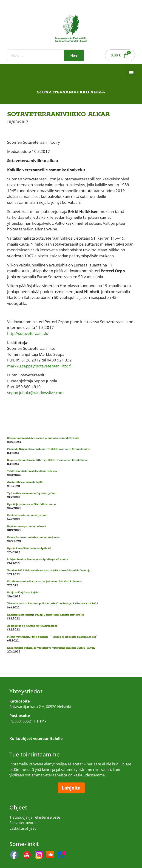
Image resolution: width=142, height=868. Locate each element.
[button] (131, 72)
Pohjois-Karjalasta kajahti (23, 592)
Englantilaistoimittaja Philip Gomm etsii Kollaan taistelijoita (45, 615)
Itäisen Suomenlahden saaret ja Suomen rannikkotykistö (43, 438)
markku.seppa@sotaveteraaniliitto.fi (39, 366)
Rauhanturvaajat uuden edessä (26, 526)
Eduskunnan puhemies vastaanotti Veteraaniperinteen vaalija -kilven (51, 648)
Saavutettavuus (23, 823)
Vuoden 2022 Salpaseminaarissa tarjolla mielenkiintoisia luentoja (49, 570)
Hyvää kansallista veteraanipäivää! (29, 548)
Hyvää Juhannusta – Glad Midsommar (32, 504)
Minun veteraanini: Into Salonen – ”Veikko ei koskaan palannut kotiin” (52, 637)
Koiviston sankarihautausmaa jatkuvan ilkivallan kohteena (44, 581)
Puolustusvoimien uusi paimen (27, 515)
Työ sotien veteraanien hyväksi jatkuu (32, 493)
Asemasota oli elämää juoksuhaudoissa (32, 626)
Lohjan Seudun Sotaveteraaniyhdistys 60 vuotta (38, 559)
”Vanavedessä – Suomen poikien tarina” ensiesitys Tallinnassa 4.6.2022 (53, 603)
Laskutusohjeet (23, 828)
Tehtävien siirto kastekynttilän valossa (32, 471)
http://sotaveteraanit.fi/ (28, 333)
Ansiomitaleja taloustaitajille (25, 482)
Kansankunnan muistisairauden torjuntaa (33, 537)
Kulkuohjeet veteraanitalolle (34, 730)
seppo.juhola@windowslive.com (35, 393)
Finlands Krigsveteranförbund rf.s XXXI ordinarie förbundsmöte (48, 449)
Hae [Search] (74, 55)
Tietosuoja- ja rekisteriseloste (35, 817)
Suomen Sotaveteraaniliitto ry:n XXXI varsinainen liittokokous (47, 460)
